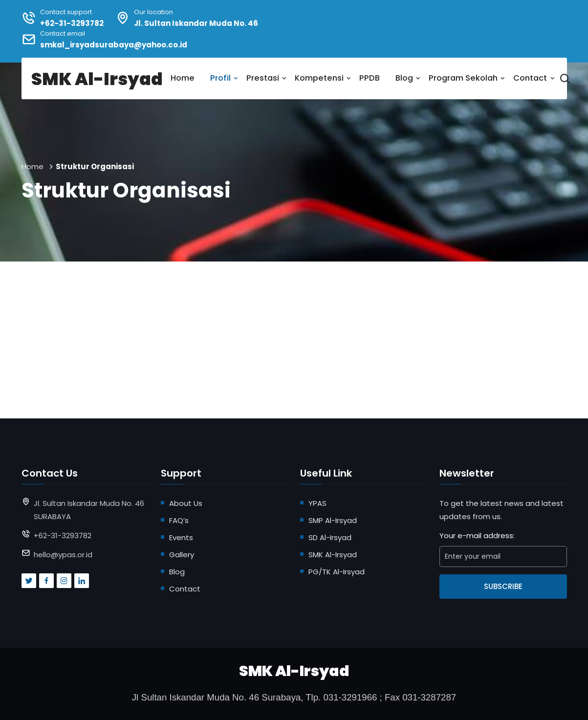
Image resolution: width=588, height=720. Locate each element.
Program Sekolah (463, 78)
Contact (530, 78)
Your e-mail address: (477, 535)
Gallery (182, 555)
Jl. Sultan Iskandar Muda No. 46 (196, 23)
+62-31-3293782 (72, 23)
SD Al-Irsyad (330, 537)
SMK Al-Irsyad (333, 555)
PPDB (370, 78)
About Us (186, 503)
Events (181, 537)
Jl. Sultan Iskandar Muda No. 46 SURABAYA (89, 510)
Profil (220, 78)
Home (183, 78)
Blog (404, 78)
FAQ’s (179, 520)
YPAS (317, 503)
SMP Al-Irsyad (333, 520)
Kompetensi (319, 78)
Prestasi (263, 78)
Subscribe (503, 586)
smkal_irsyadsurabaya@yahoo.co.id (114, 45)
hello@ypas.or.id (63, 555)
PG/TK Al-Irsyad (337, 572)
